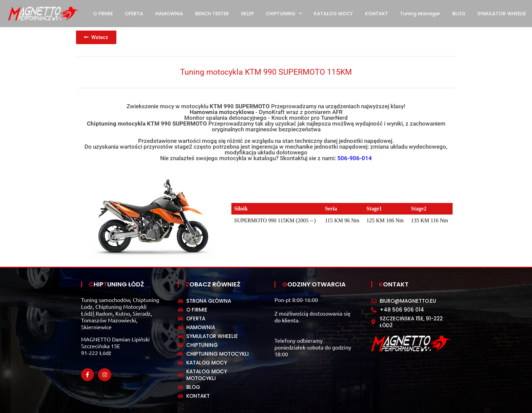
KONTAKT (377, 14)
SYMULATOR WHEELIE (502, 14)
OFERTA (134, 14)
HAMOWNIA (169, 14)
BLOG (459, 14)
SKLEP (247, 14)
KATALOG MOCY (333, 14)
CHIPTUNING (284, 14)
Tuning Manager (420, 14)
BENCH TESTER (212, 14)
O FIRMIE (103, 14)
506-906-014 (355, 158)
